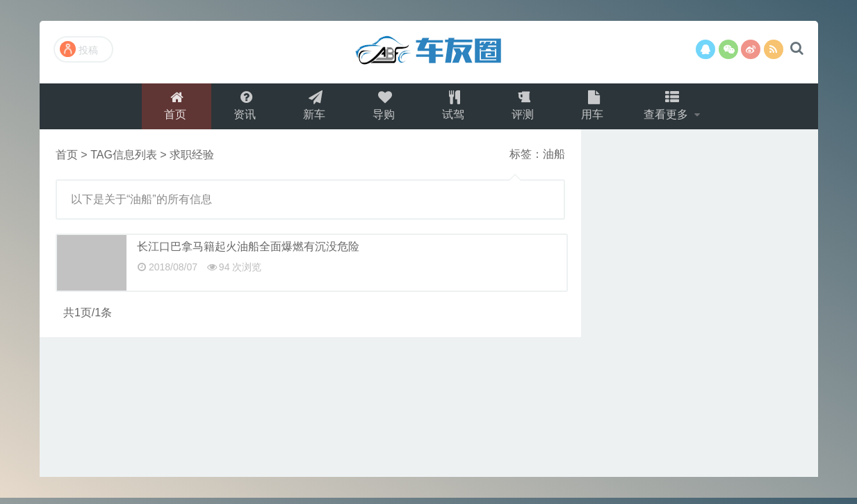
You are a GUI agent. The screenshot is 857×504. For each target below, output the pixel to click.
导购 (384, 109)
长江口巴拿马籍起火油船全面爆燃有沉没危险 (248, 253)
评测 (523, 109)
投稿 (79, 49)
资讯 (245, 109)
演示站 (429, 52)
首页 (175, 109)
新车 (314, 109)
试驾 (453, 109)
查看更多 (668, 109)
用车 (592, 109)
